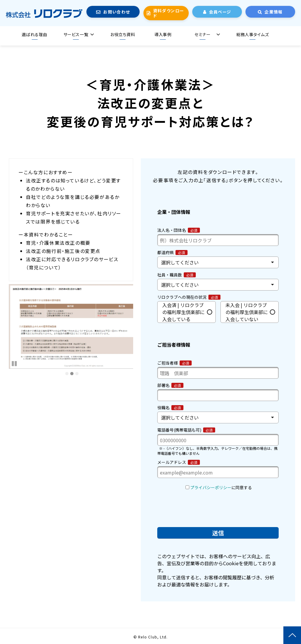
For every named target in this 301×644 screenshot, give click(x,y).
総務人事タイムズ (252, 34)
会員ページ (220, 12)
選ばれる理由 (34, 34)
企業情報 (274, 12)
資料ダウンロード (169, 13)
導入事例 (163, 34)
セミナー (203, 34)
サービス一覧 (76, 34)
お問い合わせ (117, 12)
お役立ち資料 (123, 34)
